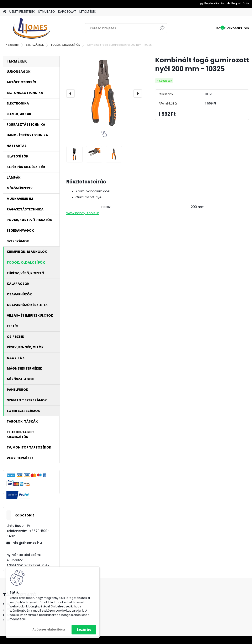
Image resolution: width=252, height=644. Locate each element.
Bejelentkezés (214, 3)
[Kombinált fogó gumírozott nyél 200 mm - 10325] (104, 93)
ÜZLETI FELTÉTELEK (22, 12)
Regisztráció (240, 3)
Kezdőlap (12, 45)
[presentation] (70, 93)
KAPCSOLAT (67, 12)
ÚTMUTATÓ (46, 12)
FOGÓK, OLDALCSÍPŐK (66, 45)
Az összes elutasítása (49, 630)
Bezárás (84, 630)
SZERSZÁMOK (35, 45)
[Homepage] (5, 12)
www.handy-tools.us (83, 213)
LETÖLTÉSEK (88, 12)
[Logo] (32, 28)
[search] (162, 30)
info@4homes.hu (27, 543)
